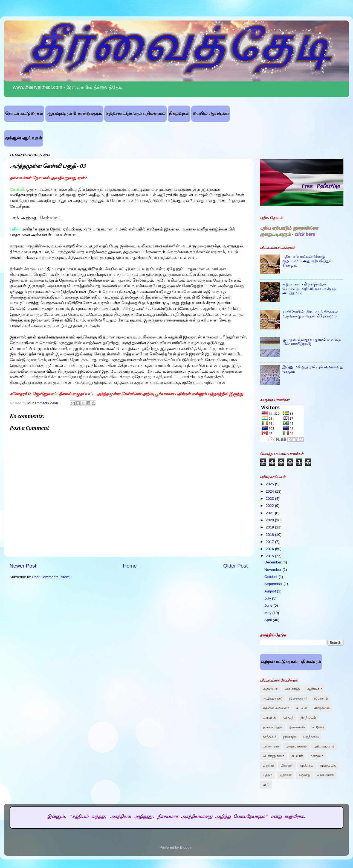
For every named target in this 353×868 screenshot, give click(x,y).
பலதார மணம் (296, 746)
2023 (270, 499)
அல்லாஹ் (293, 689)
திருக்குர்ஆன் (273, 727)
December (273, 562)
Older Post (235, 566)
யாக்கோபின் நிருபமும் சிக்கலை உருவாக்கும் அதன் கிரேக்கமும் (310, 314)
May (268, 613)
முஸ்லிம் (307, 765)
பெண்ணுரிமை (274, 756)
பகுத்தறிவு (311, 737)
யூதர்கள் (286, 775)
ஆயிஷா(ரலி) (273, 699)
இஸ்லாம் (321, 699)
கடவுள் (302, 708)
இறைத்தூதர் (298, 699)
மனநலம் (317, 756)
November (273, 570)
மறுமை (268, 765)
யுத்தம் (268, 775)
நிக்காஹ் (290, 737)
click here (305, 234)
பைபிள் (297, 756)
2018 (270, 535)
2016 (270, 549)
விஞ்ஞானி (325, 775)
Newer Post (23, 566)
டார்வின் (269, 718)
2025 (270, 484)
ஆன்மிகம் (315, 689)
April (269, 620)
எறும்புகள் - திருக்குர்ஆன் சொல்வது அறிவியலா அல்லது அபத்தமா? (309, 289)
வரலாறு (304, 775)
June (269, 605)
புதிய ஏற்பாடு (324, 746)
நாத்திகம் (270, 737)
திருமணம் (297, 727)
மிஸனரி (287, 765)
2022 (270, 506)
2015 (270, 556)
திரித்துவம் (308, 718)
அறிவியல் (270, 689)
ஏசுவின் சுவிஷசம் (276, 708)
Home (130, 566)
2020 (270, 520)
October (271, 577)
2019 (270, 527)
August (271, 591)
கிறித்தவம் (322, 708)
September (274, 584)
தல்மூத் (288, 718)
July (268, 598)
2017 (270, 542)
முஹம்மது (328, 765)
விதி (266, 785)
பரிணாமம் (271, 746)
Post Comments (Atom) (51, 577)
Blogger (186, 847)
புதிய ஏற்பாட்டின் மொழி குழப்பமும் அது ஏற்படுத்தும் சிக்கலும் (307, 261)
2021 (270, 513)
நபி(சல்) (318, 727)
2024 (270, 491)
